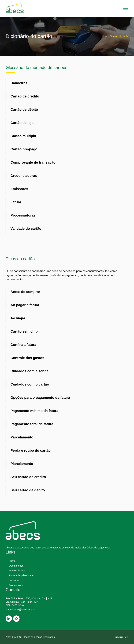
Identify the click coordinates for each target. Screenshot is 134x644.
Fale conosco (16, 585)
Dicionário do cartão (119, 36)
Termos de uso (17, 571)
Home (105, 36)
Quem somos (16, 566)
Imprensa (14, 580)
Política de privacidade (21, 575)
